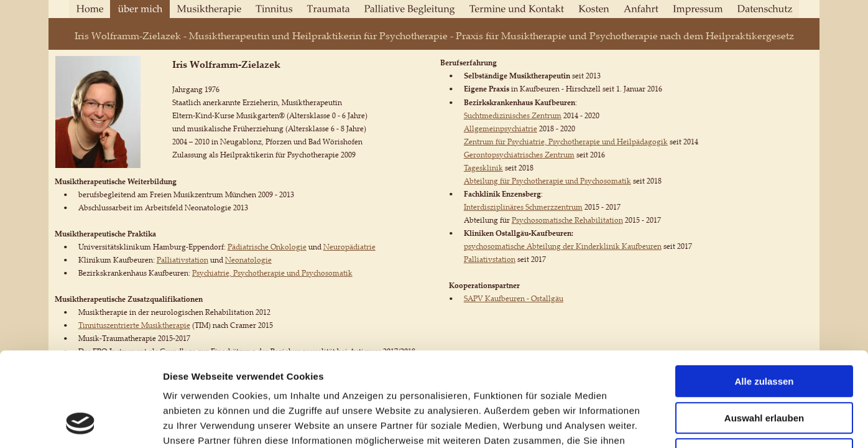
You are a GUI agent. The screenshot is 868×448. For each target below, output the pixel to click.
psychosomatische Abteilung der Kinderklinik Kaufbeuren (563, 246)
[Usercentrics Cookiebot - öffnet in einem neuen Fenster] (81, 424)
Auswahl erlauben (764, 333)
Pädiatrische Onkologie (267, 247)
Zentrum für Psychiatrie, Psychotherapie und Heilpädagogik (566, 142)
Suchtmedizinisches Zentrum (513, 115)
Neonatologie (248, 260)
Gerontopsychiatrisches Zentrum (519, 155)
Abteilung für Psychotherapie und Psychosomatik (547, 181)
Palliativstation (182, 260)
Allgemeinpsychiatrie (501, 128)
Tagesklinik (483, 168)
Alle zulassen (764, 296)
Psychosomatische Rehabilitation (567, 220)
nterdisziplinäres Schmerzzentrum (524, 207)
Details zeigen (661, 423)
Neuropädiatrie (349, 247)
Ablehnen (764, 369)
